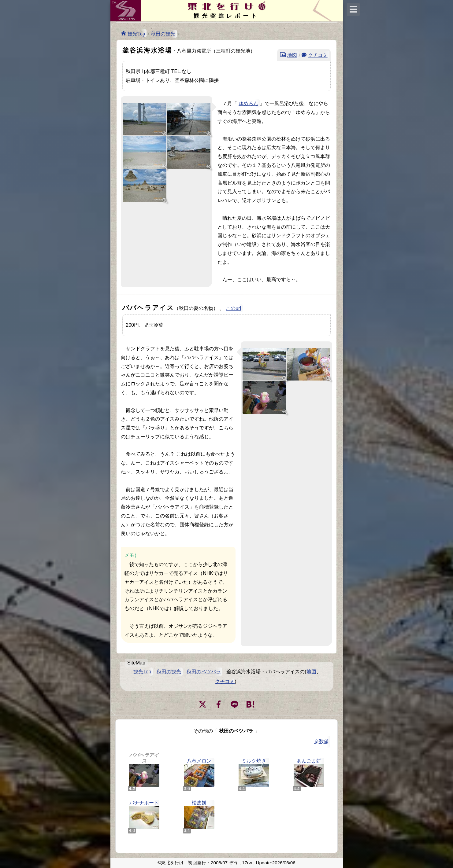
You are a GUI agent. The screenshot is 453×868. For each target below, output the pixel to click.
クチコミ (318, 55)
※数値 (321, 741)
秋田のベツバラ (204, 672)
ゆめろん (248, 103)
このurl (233, 308)
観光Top (136, 33)
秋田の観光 (163, 34)
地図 (292, 55)
